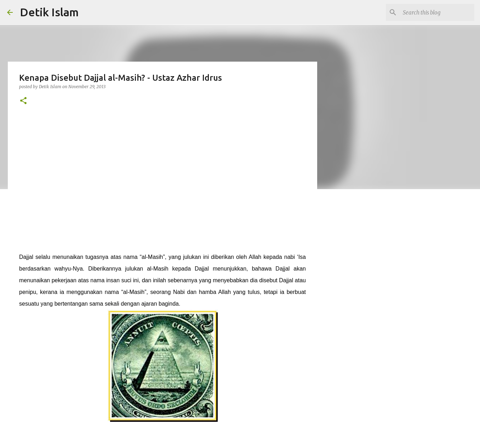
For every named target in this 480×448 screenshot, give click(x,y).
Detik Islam (49, 12)
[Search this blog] (437, 12)
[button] (23, 101)
